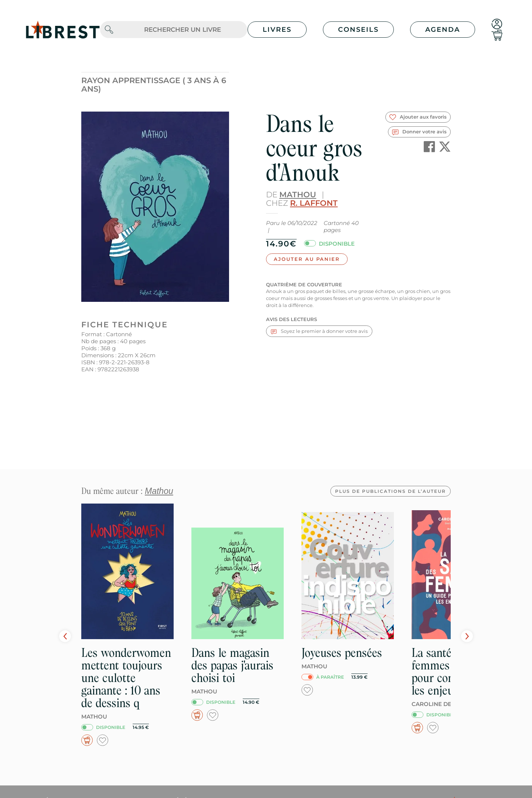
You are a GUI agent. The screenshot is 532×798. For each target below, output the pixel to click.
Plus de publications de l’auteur (391, 491)
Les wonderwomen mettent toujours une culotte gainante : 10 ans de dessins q (126, 678)
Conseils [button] (358, 30)
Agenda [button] (443, 30)
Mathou (298, 195)
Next (467, 636)
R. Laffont (314, 203)
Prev (65, 636)
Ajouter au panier (307, 259)
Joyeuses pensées (342, 653)
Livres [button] (277, 30)
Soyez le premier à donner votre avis (319, 331)
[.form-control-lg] (183, 30)
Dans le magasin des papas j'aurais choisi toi (232, 665)
